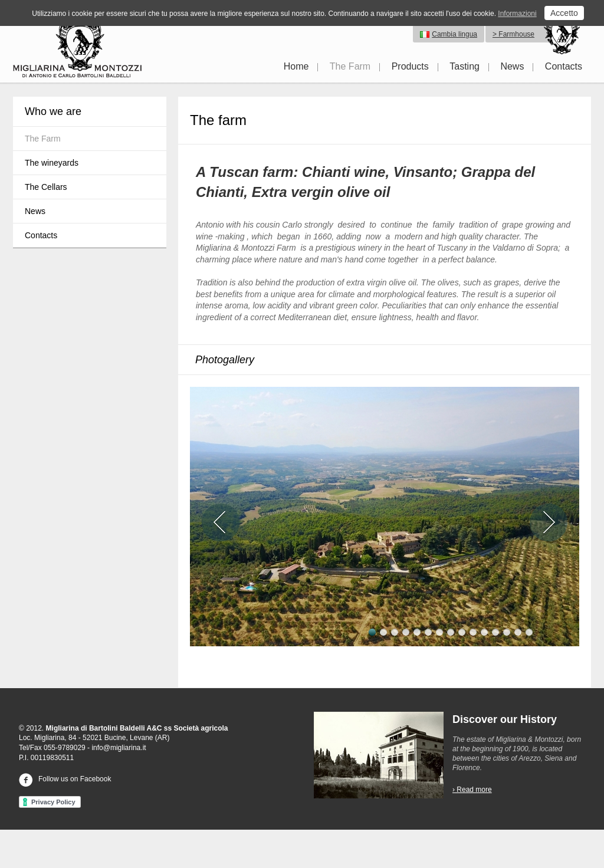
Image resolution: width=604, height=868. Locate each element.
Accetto (564, 13)
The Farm (350, 66)
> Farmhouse (513, 34)
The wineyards (52, 163)
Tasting (465, 66)
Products (410, 66)
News (512, 66)
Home (296, 66)
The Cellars (46, 187)
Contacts (564, 66)
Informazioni (517, 14)
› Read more (472, 790)
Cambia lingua (454, 34)
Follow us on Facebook (65, 779)
